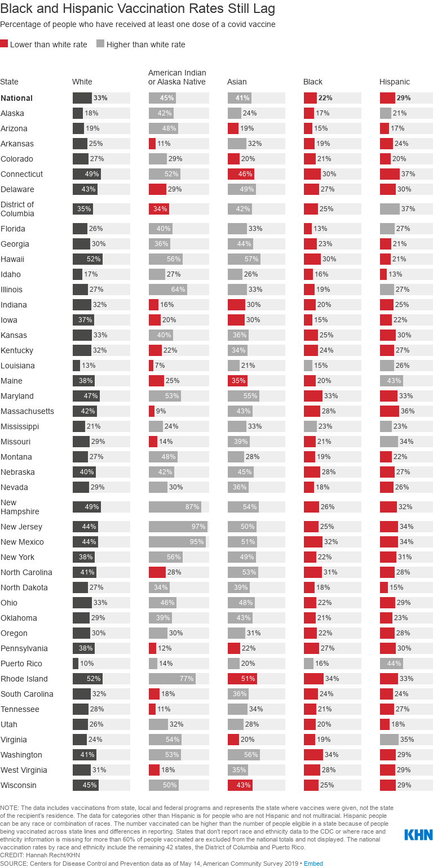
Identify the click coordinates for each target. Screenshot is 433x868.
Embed (313, 863)
